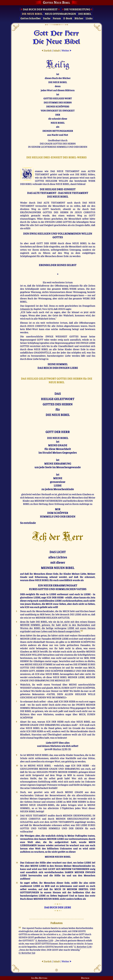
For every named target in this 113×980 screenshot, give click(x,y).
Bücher (79, 18)
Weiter (67, 50)
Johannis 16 (26, 309)
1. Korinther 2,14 (83, 947)
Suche (47, 18)
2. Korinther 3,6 (27, 953)
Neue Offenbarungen (60, 14)
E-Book (68, 18)
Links (89, 18)
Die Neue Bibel (32, 14)
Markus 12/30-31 (62, 749)
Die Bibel (85, 14)
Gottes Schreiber (31, 18)
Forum (57, 18)
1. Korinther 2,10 (44, 940)
